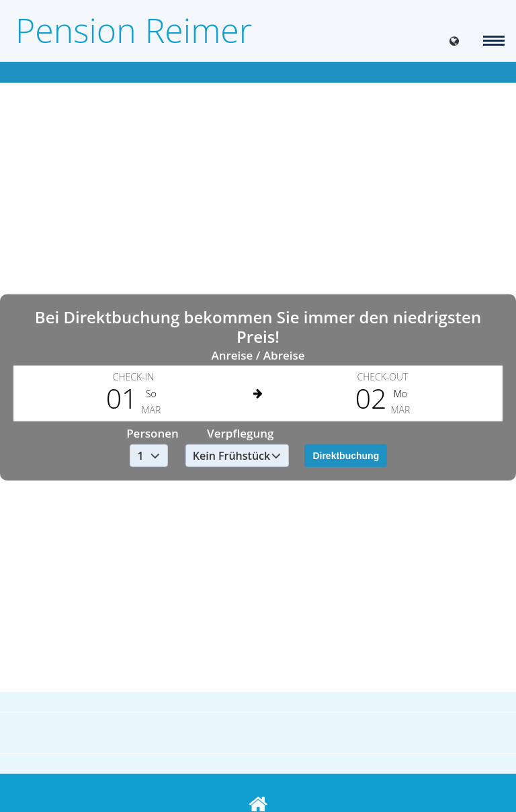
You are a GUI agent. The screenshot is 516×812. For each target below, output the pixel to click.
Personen (153, 433)
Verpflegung (240, 433)
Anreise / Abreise (258, 355)
